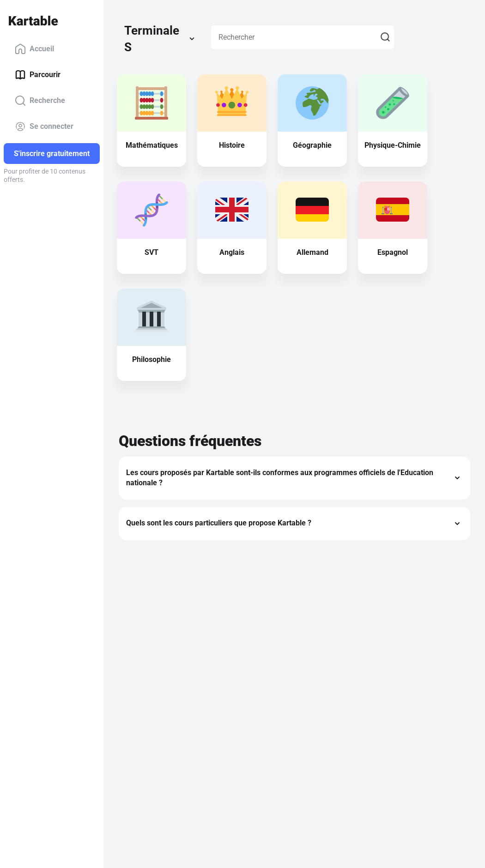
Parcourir (38, 75)
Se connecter (44, 127)
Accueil (34, 49)
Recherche (40, 101)
